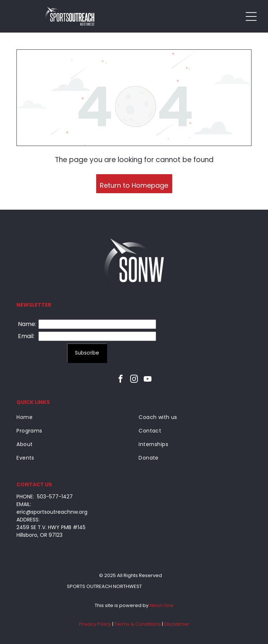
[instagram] (134, 380)
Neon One (162, 605)
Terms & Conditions (138, 624)
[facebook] (121, 380)
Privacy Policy (95, 624)
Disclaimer (177, 624)
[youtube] (148, 380)
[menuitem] (73, 417)
